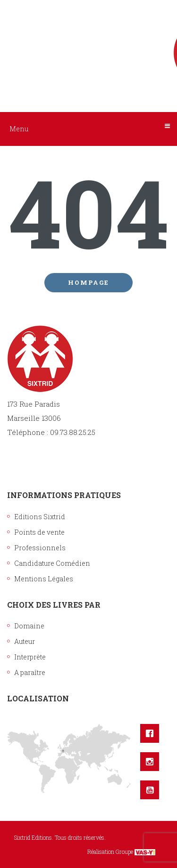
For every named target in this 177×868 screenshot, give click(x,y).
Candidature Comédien (52, 563)
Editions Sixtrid (40, 517)
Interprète (30, 657)
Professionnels (40, 548)
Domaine (29, 626)
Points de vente (39, 532)
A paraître (30, 672)
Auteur (25, 641)
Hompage (88, 282)
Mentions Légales (44, 579)
